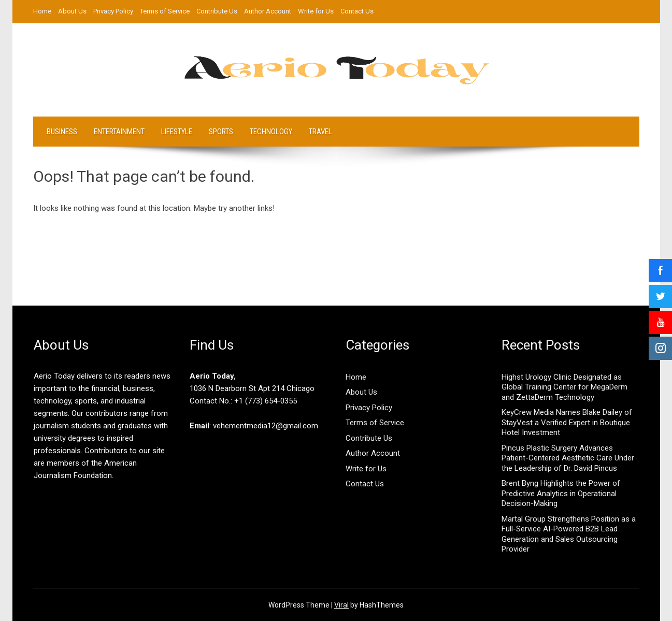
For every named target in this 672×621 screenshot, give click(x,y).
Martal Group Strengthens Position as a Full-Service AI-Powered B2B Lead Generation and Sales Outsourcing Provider (569, 534)
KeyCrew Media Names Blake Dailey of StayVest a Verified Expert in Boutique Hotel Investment (567, 422)
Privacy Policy (113, 11)
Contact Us (357, 11)
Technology (271, 132)
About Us (72, 11)
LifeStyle (177, 132)
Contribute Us (217, 11)
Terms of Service (165, 11)
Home (42, 11)
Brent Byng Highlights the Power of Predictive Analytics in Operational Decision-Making (561, 493)
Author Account (268, 11)
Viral (341, 605)
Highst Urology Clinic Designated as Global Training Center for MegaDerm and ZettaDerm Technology (564, 387)
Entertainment (119, 132)
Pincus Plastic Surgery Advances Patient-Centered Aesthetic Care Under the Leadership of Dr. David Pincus (568, 458)
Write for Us (316, 11)
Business (62, 132)
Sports (221, 132)
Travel (320, 132)
